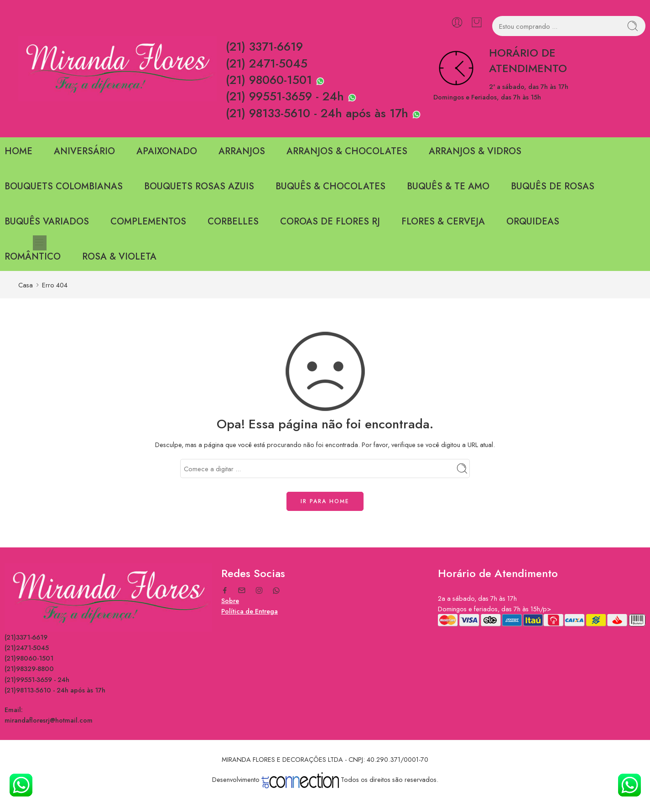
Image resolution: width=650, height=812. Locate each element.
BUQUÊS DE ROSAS (553, 186)
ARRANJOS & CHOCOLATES (347, 151)
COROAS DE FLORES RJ (330, 221)
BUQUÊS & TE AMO (448, 186)
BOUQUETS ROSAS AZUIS (199, 186)
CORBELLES (233, 221)
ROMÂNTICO (33, 257)
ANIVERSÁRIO (84, 151)
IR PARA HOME (325, 501)
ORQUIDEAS (533, 221)
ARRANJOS (242, 151)
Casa (26, 285)
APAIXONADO (167, 151)
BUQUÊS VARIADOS (47, 221)
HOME (18, 151)
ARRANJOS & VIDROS (475, 151)
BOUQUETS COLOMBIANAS (64, 186)
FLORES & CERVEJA (443, 221)
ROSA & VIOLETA (119, 257)
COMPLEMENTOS (148, 221)
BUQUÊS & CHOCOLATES (330, 186)
